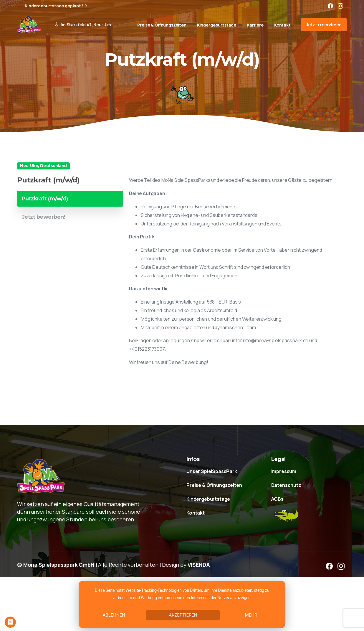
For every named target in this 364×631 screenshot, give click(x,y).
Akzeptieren (183, 615)
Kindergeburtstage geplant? (57, 6)
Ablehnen (114, 615)
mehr (251, 615)
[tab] (70, 199)
